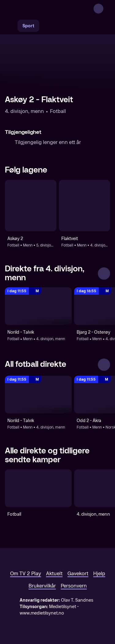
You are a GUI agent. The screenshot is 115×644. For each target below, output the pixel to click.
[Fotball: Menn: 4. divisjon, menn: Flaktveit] (85, 206)
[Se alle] (104, 274)
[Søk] (11, 26)
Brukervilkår (42, 586)
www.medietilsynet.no (42, 613)
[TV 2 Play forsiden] (51, 9)
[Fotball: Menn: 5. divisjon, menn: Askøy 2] (31, 206)
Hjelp (99, 574)
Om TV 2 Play (26, 574)
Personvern (74, 586)
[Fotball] (38, 488)
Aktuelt (54, 574)
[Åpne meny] (106, 9)
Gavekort (78, 574)
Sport (28, 26)
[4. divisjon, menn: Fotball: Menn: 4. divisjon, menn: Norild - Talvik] (38, 306)
